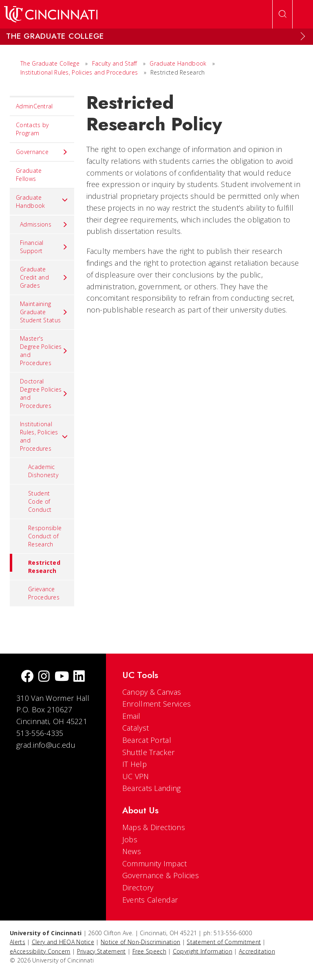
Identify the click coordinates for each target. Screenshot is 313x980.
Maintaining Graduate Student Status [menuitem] (44, 312)
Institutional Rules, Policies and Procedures (79, 72)
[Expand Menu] (303, 36)
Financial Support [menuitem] (44, 247)
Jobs (130, 839)
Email (131, 716)
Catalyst (136, 728)
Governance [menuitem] (42, 152)
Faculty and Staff (115, 63)
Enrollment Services (157, 704)
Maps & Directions (154, 827)
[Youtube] (62, 677)
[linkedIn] (79, 677)
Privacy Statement (101, 951)
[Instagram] (44, 677)
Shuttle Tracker (149, 752)
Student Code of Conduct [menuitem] (40, 501)
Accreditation (257, 951)
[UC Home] (51, 14)
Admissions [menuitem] (44, 225)
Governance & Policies (161, 875)
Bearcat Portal (147, 740)
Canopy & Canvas (152, 692)
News (132, 851)
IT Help (134, 764)
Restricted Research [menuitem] (35, 564)
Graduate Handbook (178, 63)
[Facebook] (27, 677)
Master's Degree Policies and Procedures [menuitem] (44, 351)
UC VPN (136, 776)
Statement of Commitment (224, 942)
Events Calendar (150, 900)
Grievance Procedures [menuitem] (44, 593)
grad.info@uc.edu (46, 745)
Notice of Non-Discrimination (140, 942)
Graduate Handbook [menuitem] (42, 202)
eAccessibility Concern (40, 951)
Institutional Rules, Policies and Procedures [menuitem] (44, 436)
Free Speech (149, 951)
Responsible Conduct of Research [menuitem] (45, 536)
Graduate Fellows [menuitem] (29, 175)
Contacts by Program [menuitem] (32, 129)
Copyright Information (203, 951)
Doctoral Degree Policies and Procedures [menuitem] (44, 393)
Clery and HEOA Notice (63, 942)
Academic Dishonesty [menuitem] (43, 471)
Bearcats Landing (152, 788)
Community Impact (155, 863)
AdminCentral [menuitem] (34, 106)
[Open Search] (282, 14)
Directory (138, 888)
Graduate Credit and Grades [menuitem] (44, 277)
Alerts (18, 942)
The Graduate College (50, 63)
